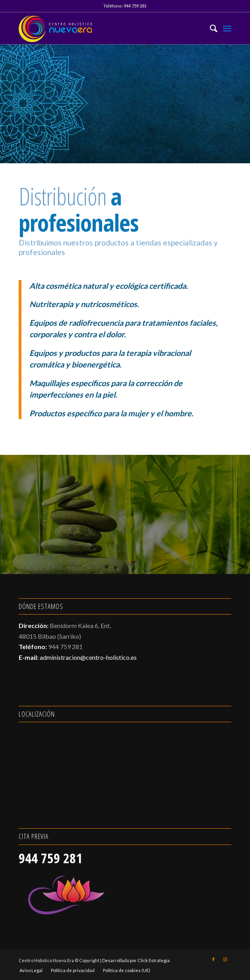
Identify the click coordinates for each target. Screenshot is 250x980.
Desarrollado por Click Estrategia (136, 960)
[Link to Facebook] (213, 959)
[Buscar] (210, 28)
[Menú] (227, 28)
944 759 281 (135, 6)
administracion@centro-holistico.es (88, 657)
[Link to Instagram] (225, 959)
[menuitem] (210, 28)
